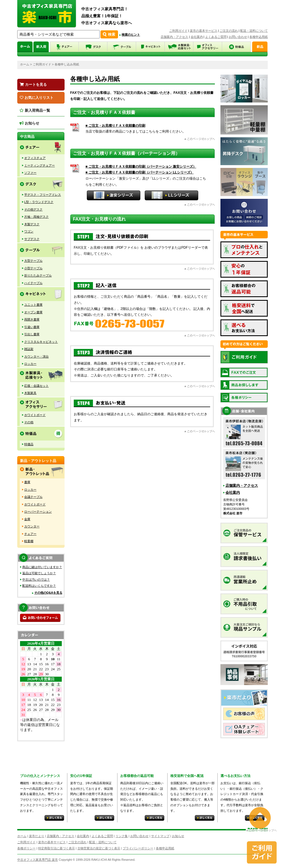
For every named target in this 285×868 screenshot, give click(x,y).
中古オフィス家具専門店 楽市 (38, 860)
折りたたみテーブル (38, 275)
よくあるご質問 (216, 37)
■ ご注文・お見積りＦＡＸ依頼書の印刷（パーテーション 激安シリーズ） (141, 167)
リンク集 (122, 836)
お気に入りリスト (37, 98)
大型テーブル (33, 261)
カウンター (32, 526)
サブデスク (32, 239)
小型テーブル (33, 268)
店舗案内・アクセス (174, 37)
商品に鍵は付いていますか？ (42, 567)
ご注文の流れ (229, 31)
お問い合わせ (238, 37)
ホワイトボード (35, 415)
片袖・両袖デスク (36, 217)
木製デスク (32, 224)
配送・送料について (254, 31)
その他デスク (33, 209)
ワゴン (29, 231)
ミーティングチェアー (40, 165)
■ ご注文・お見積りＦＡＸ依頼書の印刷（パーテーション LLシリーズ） (140, 172)
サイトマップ (160, 836)
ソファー (30, 173)
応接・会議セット (36, 386)
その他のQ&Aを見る (48, 593)
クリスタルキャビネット (41, 342)
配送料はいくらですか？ (39, 586)
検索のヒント (131, 35)
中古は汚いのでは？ (36, 580)
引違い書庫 (32, 327)
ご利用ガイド (178, 31)
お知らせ (29, 123)
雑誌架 (29, 349)
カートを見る (33, 85)
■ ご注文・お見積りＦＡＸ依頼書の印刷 (115, 126)
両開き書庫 (32, 319)
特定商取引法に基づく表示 (56, 848)
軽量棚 (29, 541)
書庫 (27, 482)
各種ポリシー (26, 848)
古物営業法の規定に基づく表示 (99, 848)
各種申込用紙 (259, 37)
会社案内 (197, 37)
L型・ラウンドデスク (39, 202)
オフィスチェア (35, 158)
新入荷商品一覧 (35, 110)
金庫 (27, 519)
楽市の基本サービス (204, 31)
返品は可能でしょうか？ (39, 573)
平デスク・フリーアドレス (43, 195)
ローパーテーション (38, 512)
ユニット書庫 (33, 305)
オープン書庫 (33, 312)
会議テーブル (33, 497)
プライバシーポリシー (138, 848)
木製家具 (30, 393)
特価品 (29, 444)
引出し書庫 (32, 334)
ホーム (25, 64)
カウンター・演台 (36, 356)
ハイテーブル (33, 283)
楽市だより (37, 836)
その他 (29, 422)
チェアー (30, 534)
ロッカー (30, 364)
